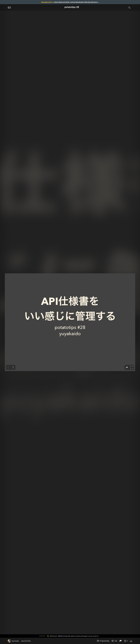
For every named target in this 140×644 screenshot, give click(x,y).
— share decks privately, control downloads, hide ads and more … (70, 2)
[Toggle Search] (129, 7)
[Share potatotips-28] (120, 641)
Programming (103, 641)
